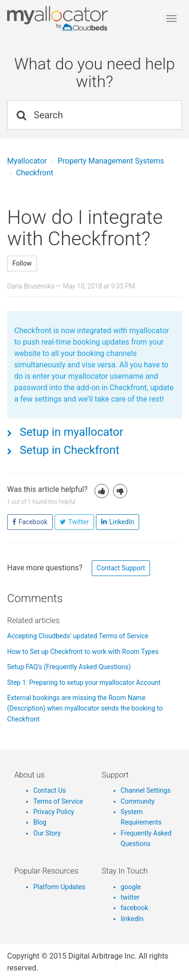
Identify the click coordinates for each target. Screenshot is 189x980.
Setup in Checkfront (68, 450)
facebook (134, 908)
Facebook (33, 522)
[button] (102, 491)
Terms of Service (58, 801)
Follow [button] (22, 263)
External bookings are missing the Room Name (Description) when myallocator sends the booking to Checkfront (85, 708)
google (131, 887)
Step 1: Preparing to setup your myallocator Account (84, 682)
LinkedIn (122, 522)
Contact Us (50, 790)
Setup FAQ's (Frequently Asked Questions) (69, 667)
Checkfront (35, 173)
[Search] (94, 115)
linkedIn (132, 919)
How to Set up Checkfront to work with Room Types (83, 652)
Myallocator (27, 161)
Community (138, 801)
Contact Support (121, 568)
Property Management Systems (111, 161)
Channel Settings (146, 790)
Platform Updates (59, 887)
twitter (130, 897)
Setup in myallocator (70, 432)
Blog (40, 822)
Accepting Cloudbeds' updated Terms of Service (78, 636)
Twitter (79, 522)
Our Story (47, 833)
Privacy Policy (54, 812)
